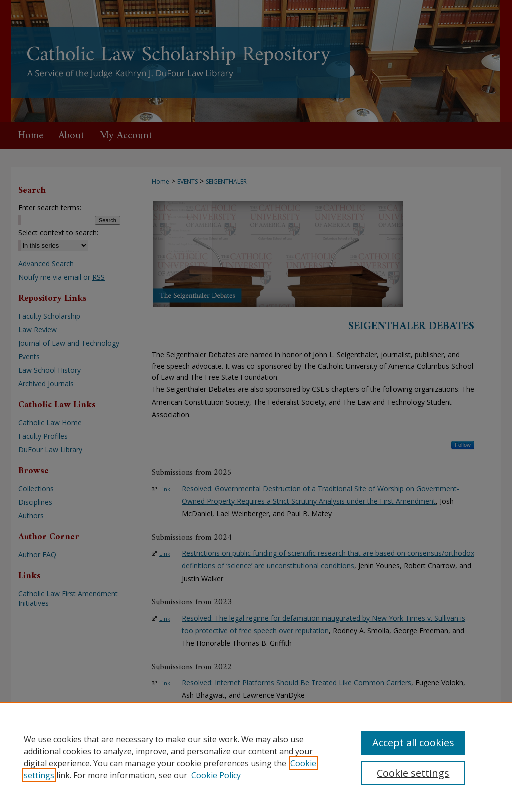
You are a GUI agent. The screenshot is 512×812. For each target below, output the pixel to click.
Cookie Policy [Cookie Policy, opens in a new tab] (216, 775)
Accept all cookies (413, 743)
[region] (256, 757)
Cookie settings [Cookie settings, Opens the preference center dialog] (413, 773)
